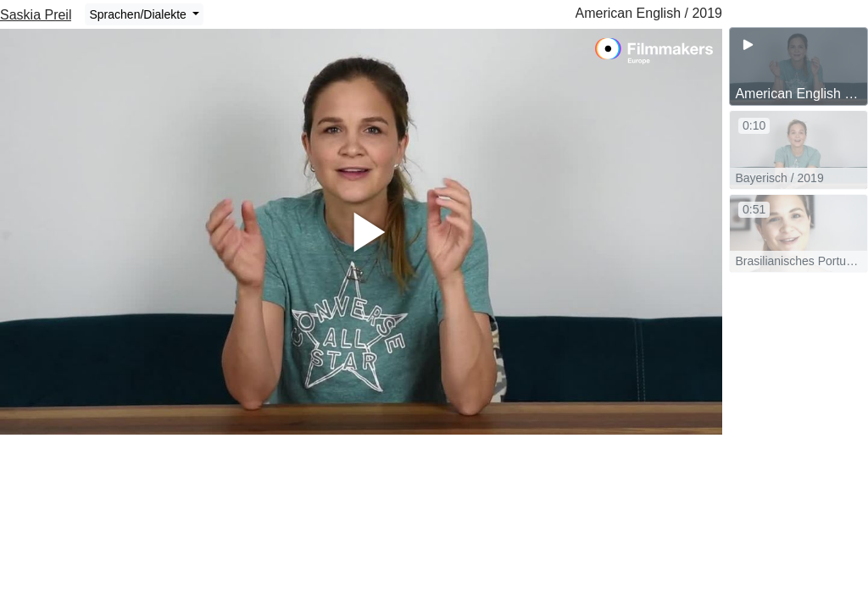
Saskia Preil (36, 15)
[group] (798, 67)
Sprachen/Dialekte (139, 14)
